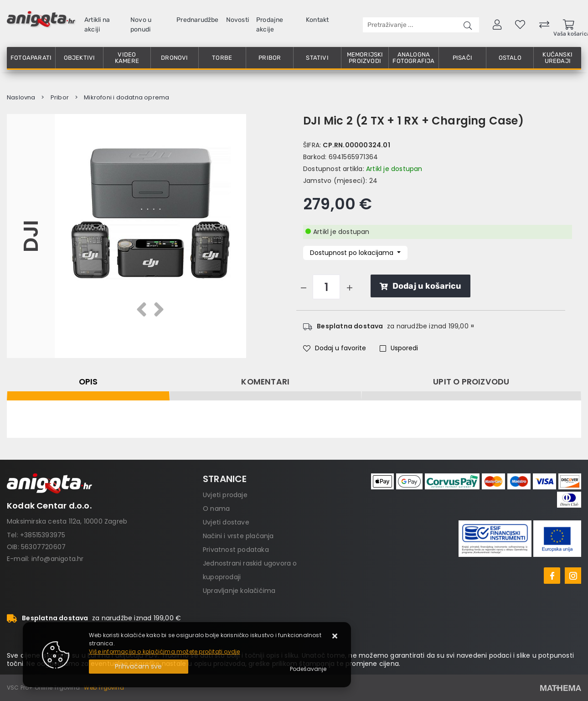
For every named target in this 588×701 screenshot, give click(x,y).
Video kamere (127, 58)
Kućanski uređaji (557, 58)
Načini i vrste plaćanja (238, 536)
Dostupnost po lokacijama (353, 253)
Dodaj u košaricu (420, 286)
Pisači (462, 58)
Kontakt (317, 20)
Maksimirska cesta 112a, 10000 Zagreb (67, 521)
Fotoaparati (31, 58)
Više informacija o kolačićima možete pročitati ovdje (164, 652)
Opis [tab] (88, 382)
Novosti (237, 20)
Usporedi (399, 348)
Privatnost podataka (236, 550)
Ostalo (510, 58)
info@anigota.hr (58, 559)
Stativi (317, 58)
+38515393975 (43, 535)
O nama (216, 509)
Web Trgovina (104, 688)
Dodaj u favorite (335, 348)
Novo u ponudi (141, 25)
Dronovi (174, 58)
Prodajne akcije (270, 25)
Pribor (270, 58)
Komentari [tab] (265, 382)
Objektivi (80, 58)
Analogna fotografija (413, 58)
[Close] (139, 667)
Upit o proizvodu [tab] (471, 382)
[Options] (308, 669)
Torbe (222, 58)
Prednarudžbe (197, 20)
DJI (31, 236)
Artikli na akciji (97, 25)
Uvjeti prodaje (225, 495)
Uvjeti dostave (226, 522)
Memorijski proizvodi (365, 58)
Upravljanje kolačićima (239, 591)
